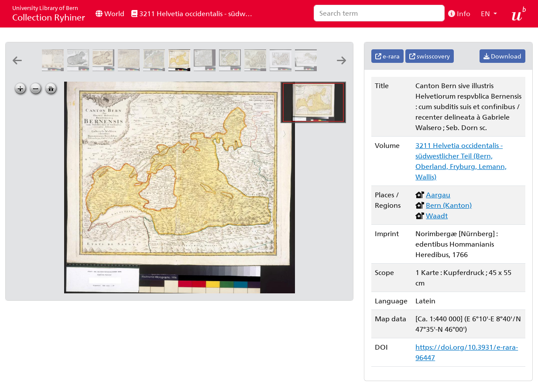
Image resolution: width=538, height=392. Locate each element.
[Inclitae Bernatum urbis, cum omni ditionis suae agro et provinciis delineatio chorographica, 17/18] (55, 68)
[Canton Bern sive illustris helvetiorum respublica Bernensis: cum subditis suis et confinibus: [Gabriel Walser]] (206, 68)
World (110, 13)
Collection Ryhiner (49, 13)
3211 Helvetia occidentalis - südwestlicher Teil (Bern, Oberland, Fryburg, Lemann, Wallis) (195, 13)
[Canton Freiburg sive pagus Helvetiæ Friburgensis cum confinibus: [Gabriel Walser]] (232, 68)
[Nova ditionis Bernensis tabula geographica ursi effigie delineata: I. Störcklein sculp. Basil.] (80, 68)
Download (502, 56)
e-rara (387, 56)
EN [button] (486, 13)
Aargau (438, 194)
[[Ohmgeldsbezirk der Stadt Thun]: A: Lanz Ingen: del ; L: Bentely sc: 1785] (308, 68)
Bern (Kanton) (449, 205)
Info (459, 13)
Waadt (437, 215)
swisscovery (430, 56)
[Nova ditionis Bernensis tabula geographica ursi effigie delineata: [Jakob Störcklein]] (105, 68)
